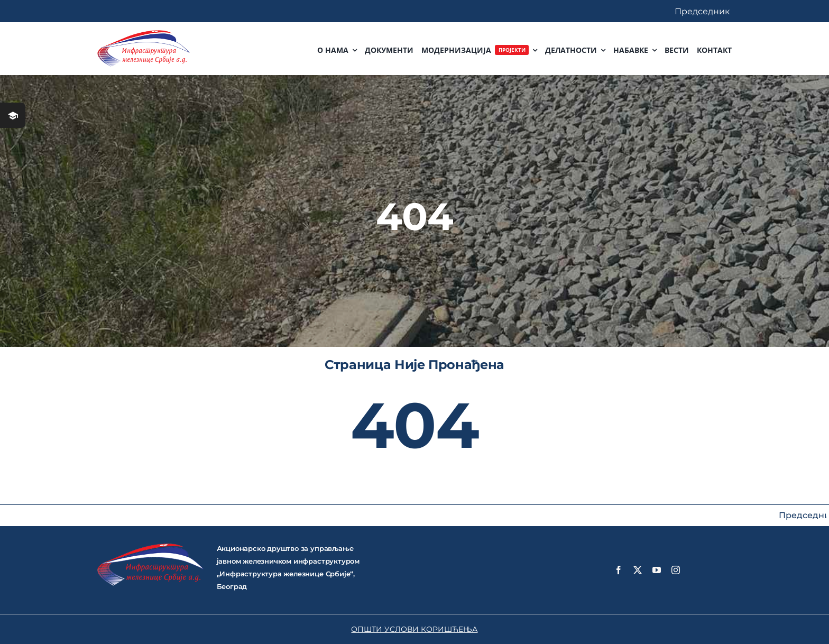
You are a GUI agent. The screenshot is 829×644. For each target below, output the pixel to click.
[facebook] (619, 570)
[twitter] (638, 570)
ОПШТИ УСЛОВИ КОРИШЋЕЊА (414, 629)
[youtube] (657, 570)
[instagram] (676, 570)
